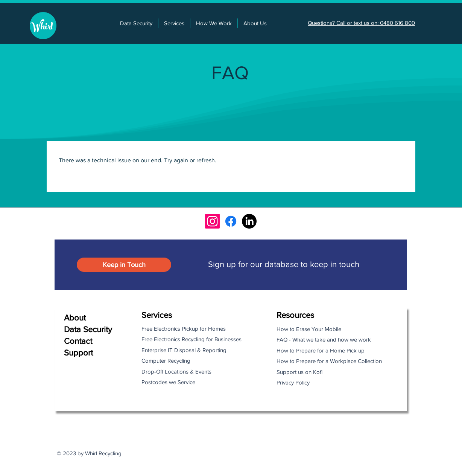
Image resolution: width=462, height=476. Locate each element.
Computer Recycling (166, 361)
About (75, 318)
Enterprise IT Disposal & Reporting (184, 350)
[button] (174, 23)
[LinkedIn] (249, 221)
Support (78, 353)
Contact (78, 341)
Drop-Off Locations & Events (176, 371)
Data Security (88, 329)
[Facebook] (231, 221)
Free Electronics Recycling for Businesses (191, 339)
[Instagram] (212, 221)
